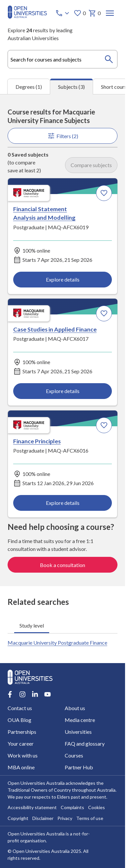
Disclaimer (43, 818)
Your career (21, 744)
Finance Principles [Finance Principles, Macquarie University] (37, 441)
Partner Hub (79, 767)
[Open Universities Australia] (27, 17)
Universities (78, 732)
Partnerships (22, 732)
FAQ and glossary (84, 744)
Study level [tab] (32, 625)
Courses (74, 755)
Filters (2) (63, 136)
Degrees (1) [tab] (29, 87)
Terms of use (90, 818)
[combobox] (63, 59)
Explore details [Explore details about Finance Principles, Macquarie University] (63, 503)
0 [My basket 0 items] (94, 13)
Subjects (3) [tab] (71, 87)
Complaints (72, 808)
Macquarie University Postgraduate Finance (57, 643)
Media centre (80, 720)
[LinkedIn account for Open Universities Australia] (35, 694)
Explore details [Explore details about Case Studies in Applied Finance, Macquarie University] (63, 391)
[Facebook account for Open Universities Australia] (10, 694)
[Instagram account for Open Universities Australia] (22, 694)
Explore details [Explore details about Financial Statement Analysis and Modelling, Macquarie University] (63, 280)
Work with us (23, 755)
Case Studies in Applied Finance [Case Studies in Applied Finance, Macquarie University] (55, 329)
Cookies (97, 808)
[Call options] (63, 13)
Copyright (18, 818)
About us (75, 708)
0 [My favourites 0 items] (79, 13)
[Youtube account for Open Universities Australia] (48, 694)
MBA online (21, 767)
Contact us (20, 708)
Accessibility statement (32, 808)
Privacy (65, 818)
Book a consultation (63, 565)
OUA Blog (19, 720)
